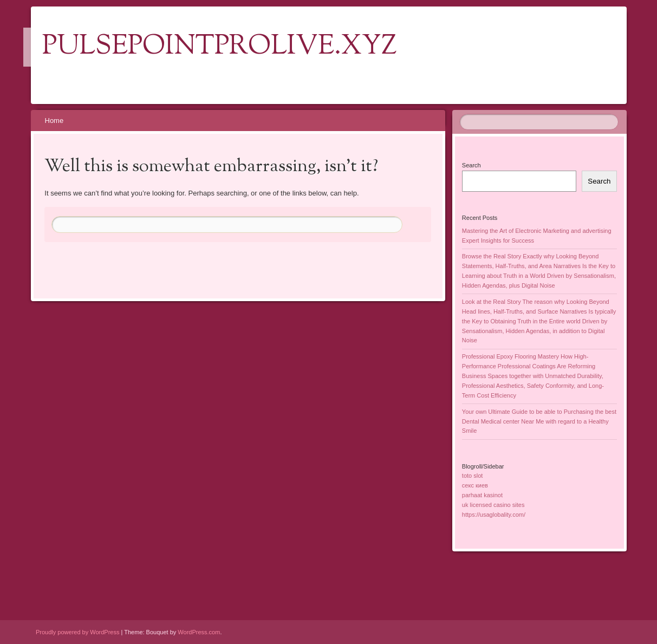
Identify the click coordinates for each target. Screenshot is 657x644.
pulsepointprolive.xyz (220, 47)
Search (471, 165)
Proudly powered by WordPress (77, 632)
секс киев (475, 485)
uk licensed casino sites (493, 505)
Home (54, 121)
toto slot (473, 476)
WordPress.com (199, 632)
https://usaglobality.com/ (494, 515)
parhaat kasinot (482, 495)
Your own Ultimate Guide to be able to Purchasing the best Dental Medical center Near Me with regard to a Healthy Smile (539, 421)
